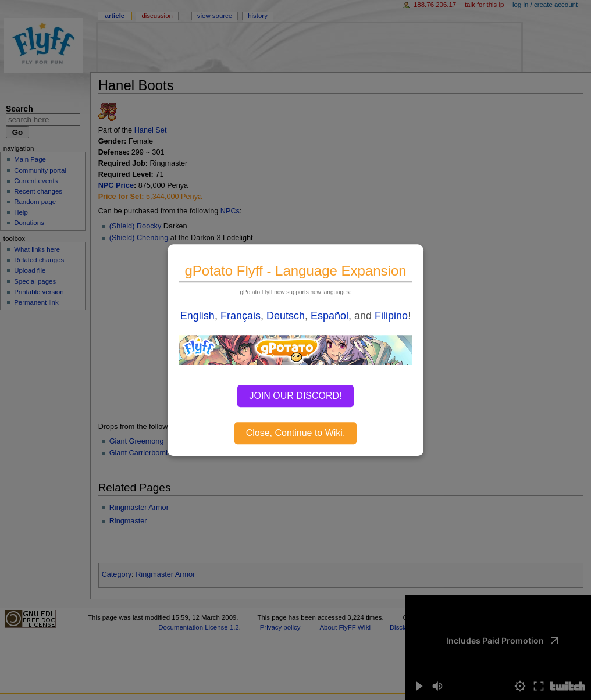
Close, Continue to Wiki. (296, 433)
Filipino (391, 316)
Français (241, 316)
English (197, 316)
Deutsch (286, 316)
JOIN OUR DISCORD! (295, 396)
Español (330, 316)
